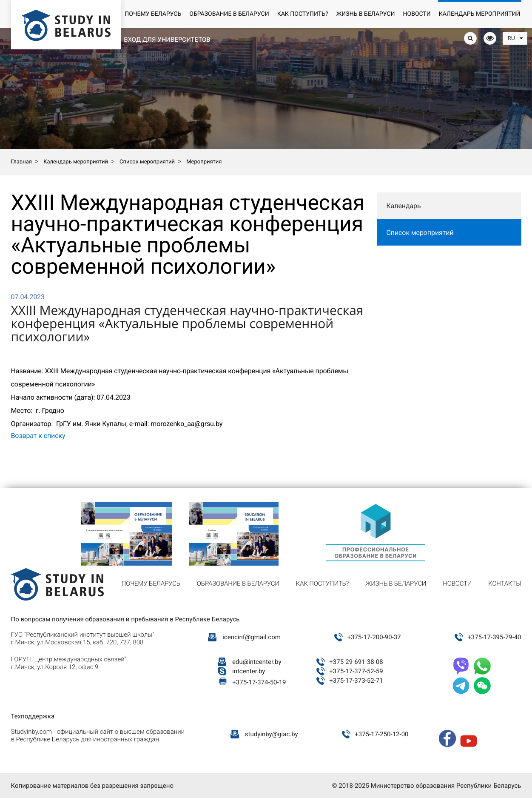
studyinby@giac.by (272, 734)
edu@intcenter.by (257, 662)
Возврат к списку (38, 436)
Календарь (404, 206)
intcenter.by (249, 671)
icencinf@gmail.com (252, 637)
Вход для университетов (167, 40)
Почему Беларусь (153, 14)
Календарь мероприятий (480, 14)
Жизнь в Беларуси (366, 14)
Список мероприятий (420, 233)
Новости (417, 14)
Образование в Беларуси (229, 14)
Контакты (505, 583)
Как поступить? (303, 14)
